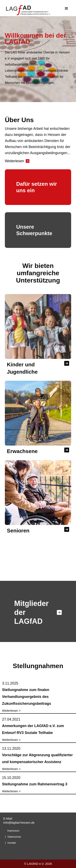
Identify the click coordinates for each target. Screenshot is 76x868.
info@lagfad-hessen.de (19, 823)
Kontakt (12, 843)
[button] (66, 9)
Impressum (13, 831)
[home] (32, 9)
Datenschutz (14, 837)
